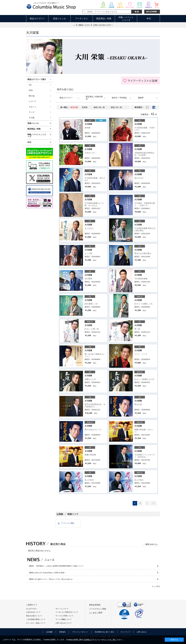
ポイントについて (62, 609)
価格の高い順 (99, 107)
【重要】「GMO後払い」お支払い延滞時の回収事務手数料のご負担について (56, 566)
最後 (153, 503)
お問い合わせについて (64, 623)
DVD (31, 90)
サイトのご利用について (64, 616)
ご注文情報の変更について (36, 619)
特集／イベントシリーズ (126, 19)
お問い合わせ (142, 632)
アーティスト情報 (67, 523)
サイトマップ (125, 632)
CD (30, 85)
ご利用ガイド (32, 605)
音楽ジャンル (59, 19)
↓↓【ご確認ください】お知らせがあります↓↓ (93, 25)
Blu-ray (32, 96)
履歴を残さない (152, 544)
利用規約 (62, 632)
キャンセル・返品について (36, 623)
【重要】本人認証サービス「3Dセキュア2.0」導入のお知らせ (50, 579)
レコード (33, 101)
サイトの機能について (64, 619)
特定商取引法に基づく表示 (104, 632)
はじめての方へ (32, 609)
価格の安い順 (116, 107)
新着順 (85, 107)
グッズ (32, 112)
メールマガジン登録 (98, 609)
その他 (32, 118)
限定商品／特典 (104, 19)
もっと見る (156, 586)
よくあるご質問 (96, 613)
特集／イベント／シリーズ (37, 136)
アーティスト (82, 19)
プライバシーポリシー (80, 632)
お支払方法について (33, 612)
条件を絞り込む (65, 89)
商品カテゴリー (37, 19)
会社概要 (49, 632)
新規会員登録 (95, 605)
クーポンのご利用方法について (67, 612)
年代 (149, 19)
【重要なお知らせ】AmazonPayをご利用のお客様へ (47, 573)
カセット (33, 107)
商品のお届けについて (34, 616)
